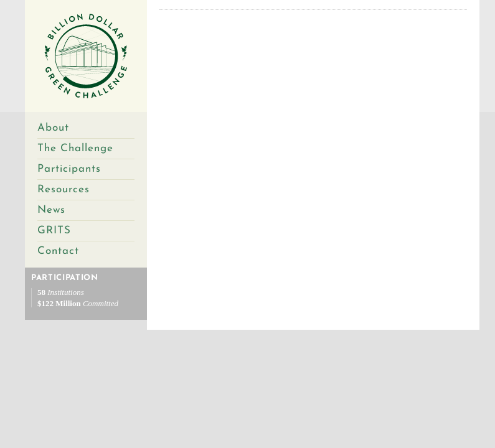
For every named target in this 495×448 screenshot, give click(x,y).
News (51, 210)
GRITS (54, 231)
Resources (64, 189)
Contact (58, 251)
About (53, 128)
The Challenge (75, 148)
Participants (69, 169)
